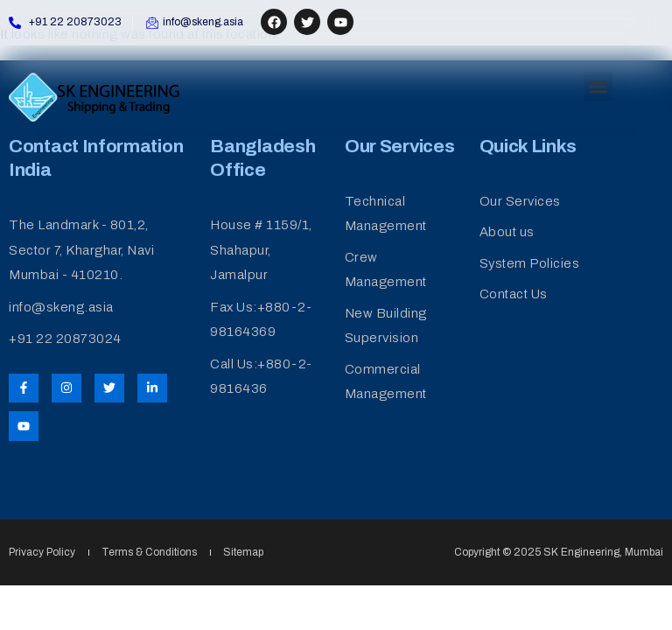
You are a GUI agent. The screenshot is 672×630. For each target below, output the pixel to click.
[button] (598, 86)
